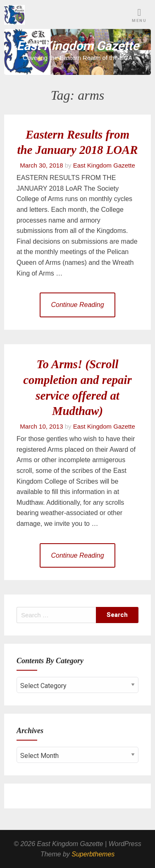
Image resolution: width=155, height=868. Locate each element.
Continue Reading (77, 305)
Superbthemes (93, 854)
